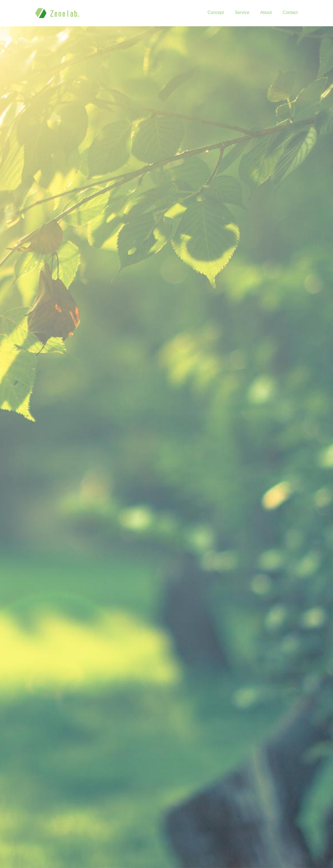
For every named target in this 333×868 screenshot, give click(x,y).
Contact (290, 13)
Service (242, 13)
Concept (216, 13)
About (266, 13)
